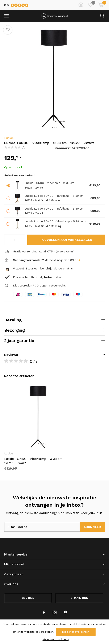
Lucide (9, 138)
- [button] (8, 240)
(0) (24, 147)
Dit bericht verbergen (76, 632)
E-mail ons (79, 598)
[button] (6, 16)
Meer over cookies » (56, 639)
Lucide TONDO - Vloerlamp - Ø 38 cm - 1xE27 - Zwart (35, 461)
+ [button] (21, 240)
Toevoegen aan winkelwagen (66, 240)
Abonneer (92, 527)
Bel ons (28, 598)
